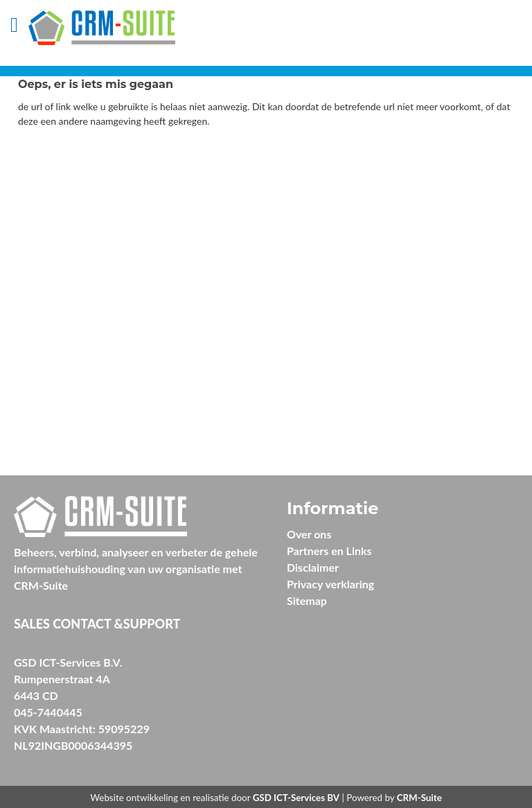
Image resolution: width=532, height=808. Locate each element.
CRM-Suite (419, 798)
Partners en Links (329, 551)
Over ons (309, 534)
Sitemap (307, 600)
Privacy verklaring (330, 584)
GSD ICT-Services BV (296, 798)
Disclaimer (313, 567)
